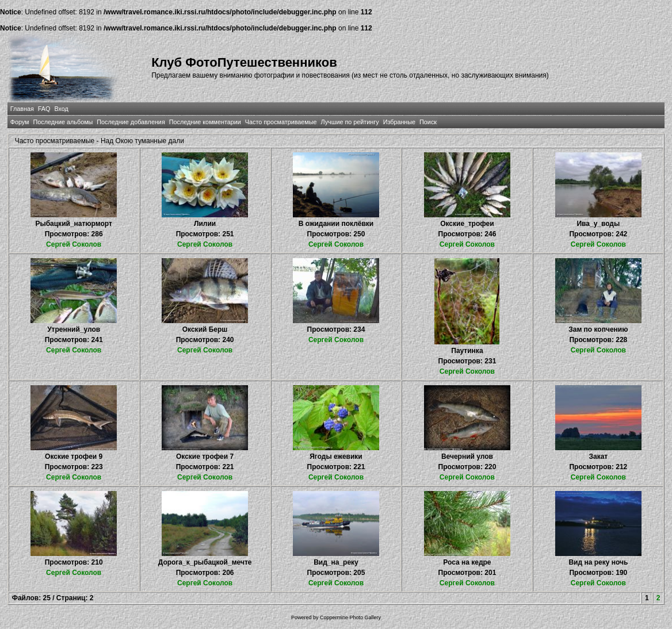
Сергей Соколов (74, 244)
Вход (61, 109)
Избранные (399, 122)
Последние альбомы (63, 122)
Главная (22, 109)
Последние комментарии (205, 122)
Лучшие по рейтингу (350, 122)
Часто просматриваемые (281, 122)
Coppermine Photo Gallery (350, 618)
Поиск (428, 122)
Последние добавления (131, 122)
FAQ (44, 109)
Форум (20, 122)
